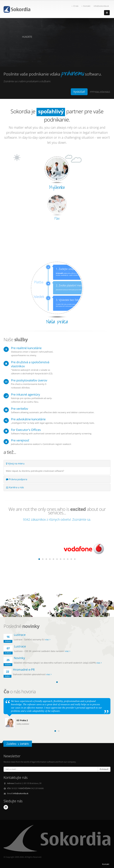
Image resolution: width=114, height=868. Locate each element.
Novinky (19, 658)
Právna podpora (17, 479)
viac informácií (103, 92)
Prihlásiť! (104, 769)
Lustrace (20, 635)
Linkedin (6, 807)
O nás (75, 6)
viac (48, 639)
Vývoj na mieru (15, 463)
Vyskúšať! (79, 92)
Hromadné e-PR (24, 670)
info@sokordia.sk (21, 793)
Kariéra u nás (15, 487)
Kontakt (86, 6)
